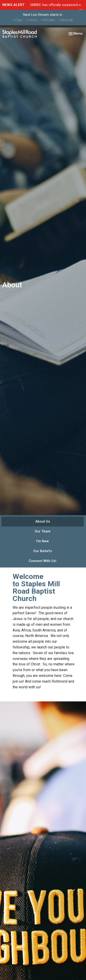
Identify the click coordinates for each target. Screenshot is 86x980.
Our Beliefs (43, 551)
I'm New (43, 541)
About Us (43, 521)
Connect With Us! (43, 561)
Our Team (43, 531)
